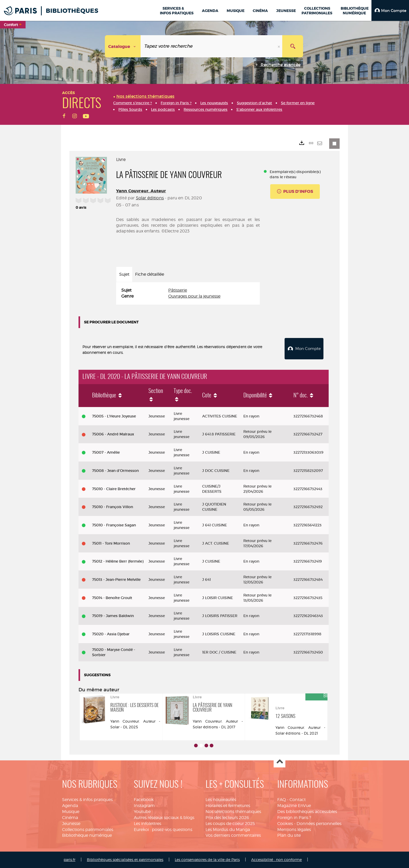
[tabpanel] (188, 293)
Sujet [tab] (124, 274)
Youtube (142, 812)
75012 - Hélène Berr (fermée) (118, 561)
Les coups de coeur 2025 (230, 824)
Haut (279, 762)
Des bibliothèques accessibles (307, 812)
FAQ (282, 800)
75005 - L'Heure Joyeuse (114, 416)
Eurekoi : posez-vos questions (163, 830)
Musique (71, 812)
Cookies (285, 824)
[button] (390, 10)
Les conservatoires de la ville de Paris (207, 860)
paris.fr (70, 860)
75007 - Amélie (106, 452)
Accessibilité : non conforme (276, 860)
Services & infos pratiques (87, 800)
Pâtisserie (178, 290)
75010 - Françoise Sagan (114, 525)
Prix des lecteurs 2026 (227, 818)
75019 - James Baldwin (113, 616)
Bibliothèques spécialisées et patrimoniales (125, 860)
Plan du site (289, 835)
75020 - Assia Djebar (111, 634)
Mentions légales (294, 830)
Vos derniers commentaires (233, 835)
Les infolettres (148, 824)
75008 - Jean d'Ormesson (115, 471)
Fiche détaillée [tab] (150, 274)
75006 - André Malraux (113, 434)
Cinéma (70, 818)
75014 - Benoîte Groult (112, 598)
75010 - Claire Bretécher (114, 489)
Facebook (144, 800)
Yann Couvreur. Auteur (141, 191)
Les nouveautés (221, 800)
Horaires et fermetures (228, 806)
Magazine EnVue (294, 806)
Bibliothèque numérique (87, 835)
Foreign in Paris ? (294, 818)
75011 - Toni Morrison (111, 543)
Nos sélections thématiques (233, 812)
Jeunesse (71, 824)
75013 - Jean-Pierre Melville (116, 580)
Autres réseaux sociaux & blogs (164, 818)
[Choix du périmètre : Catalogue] (123, 46)
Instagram (144, 806)
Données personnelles (319, 824)
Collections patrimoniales (88, 830)
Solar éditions (150, 198)
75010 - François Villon (113, 507)
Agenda (70, 806)
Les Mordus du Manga (228, 830)
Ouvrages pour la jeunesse (194, 296)
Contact (298, 800)
